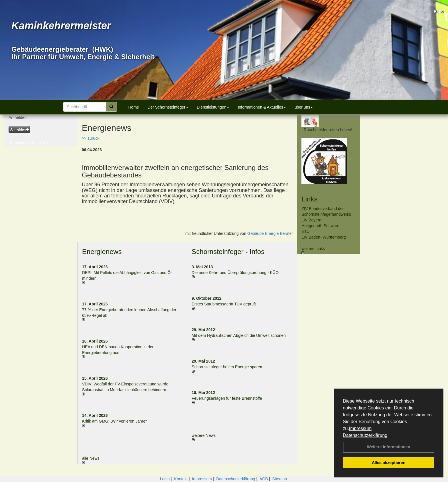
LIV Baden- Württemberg (324, 237)
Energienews (102, 252)
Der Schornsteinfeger (168, 107)
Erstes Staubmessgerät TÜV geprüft (224, 304)
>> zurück (90, 138)
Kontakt (181, 479)
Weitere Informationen (389, 447)
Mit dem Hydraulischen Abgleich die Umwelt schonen (239, 335)
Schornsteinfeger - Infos (228, 252)
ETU (305, 231)
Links (309, 199)
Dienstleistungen (213, 107)
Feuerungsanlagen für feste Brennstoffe (227, 398)
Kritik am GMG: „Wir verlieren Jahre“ (114, 421)
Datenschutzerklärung (365, 435)
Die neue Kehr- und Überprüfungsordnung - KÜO (235, 273)
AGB (264, 479)
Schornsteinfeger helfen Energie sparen (227, 367)
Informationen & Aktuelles (262, 107)
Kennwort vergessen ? (28, 143)
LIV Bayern (311, 220)
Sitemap (280, 479)
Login (165, 479)
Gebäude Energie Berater (270, 233)
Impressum (360, 428)
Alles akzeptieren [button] (389, 463)
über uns (304, 107)
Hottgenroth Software (320, 226)
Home (134, 107)
